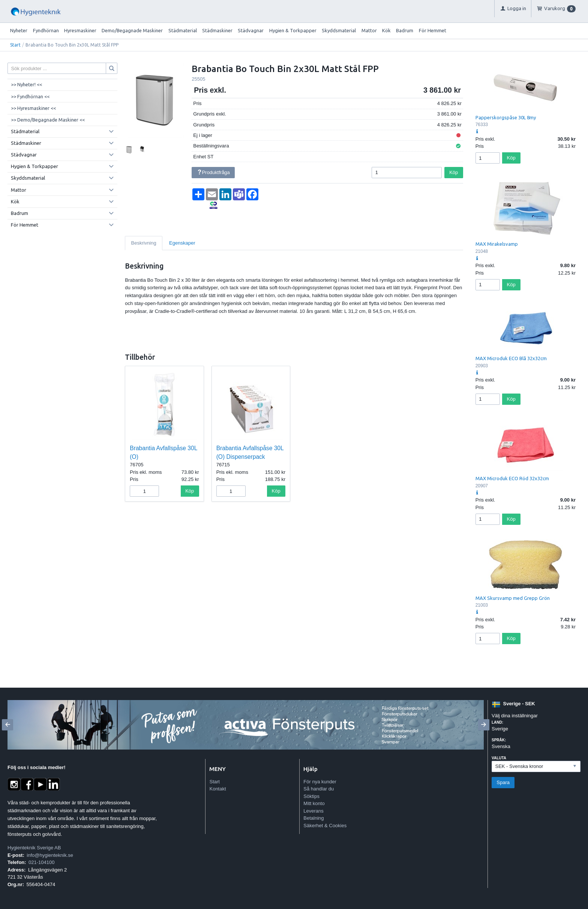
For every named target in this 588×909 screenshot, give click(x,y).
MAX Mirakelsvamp (497, 244)
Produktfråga (213, 172)
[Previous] (7, 725)
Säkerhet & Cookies (325, 826)
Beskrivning (144, 243)
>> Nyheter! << (26, 84)
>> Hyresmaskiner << (33, 108)
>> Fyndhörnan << (30, 96)
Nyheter (19, 30)
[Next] (484, 725)
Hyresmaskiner (80, 30)
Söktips (311, 796)
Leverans (313, 811)
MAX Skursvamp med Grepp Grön (513, 598)
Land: (497, 722)
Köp (454, 172)
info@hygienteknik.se (50, 855)
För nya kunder (320, 782)
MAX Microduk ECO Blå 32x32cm (511, 358)
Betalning (313, 818)
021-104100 (41, 862)
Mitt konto (314, 803)
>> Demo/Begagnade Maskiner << (48, 120)
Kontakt (217, 789)
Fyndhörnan (46, 30)
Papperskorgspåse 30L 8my (506, 117)
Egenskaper (182, 243)
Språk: (499, 740)
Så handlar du (319, 789)
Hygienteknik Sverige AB (34, 848)
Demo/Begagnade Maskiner (132, 30)
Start (15, 45)
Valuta (499, 758)
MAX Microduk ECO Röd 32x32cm (512, 478)
